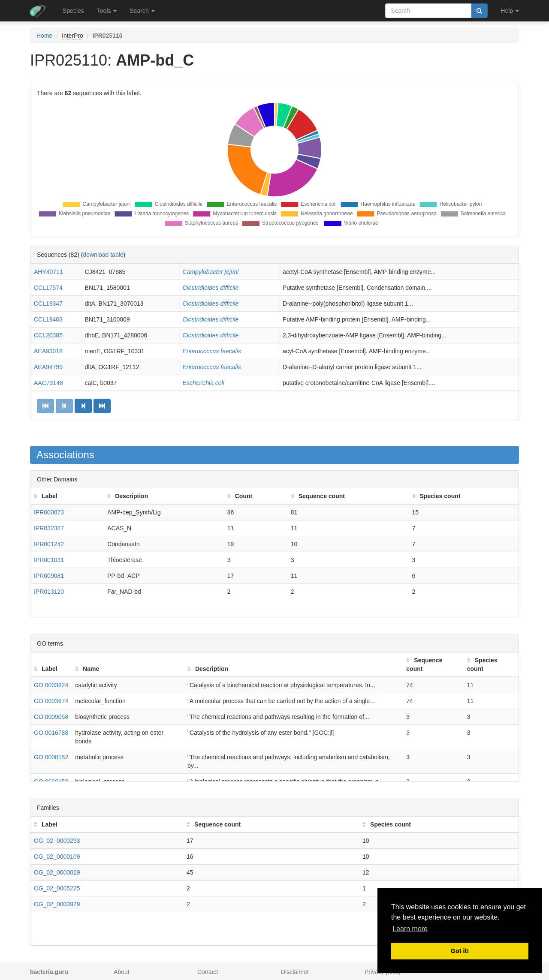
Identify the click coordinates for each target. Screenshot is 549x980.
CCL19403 (48, 319)
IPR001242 (49, 544)
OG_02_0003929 (57, 904)
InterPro (72, 36)
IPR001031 (49, 560)
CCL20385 (48, 335)
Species (73, 11)
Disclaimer (295, 972)
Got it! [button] (460, 951)
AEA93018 (48, 351)
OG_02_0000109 (57, 857)
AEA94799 (48, 367)
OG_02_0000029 (57, 872)
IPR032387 (49, 528)
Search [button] (142, 11)
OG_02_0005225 (57, 888)
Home (44, 36)
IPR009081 (49, 576)
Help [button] (510, 11)
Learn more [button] (410, 929)
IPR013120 (49, 592)
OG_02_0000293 (57, 841)
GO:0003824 (51, 685)
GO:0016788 (51, 733)
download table (103, 255)
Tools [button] (107, 11)
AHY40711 (48, 272)
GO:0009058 (51, 717)
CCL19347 (48, 304)
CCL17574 (48, 288)
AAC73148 (48, 383)
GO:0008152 (51, 757)
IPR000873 (49, 512)
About (122, 972)
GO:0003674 (51, 701)
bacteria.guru (49, 972)
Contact (208, 972)
